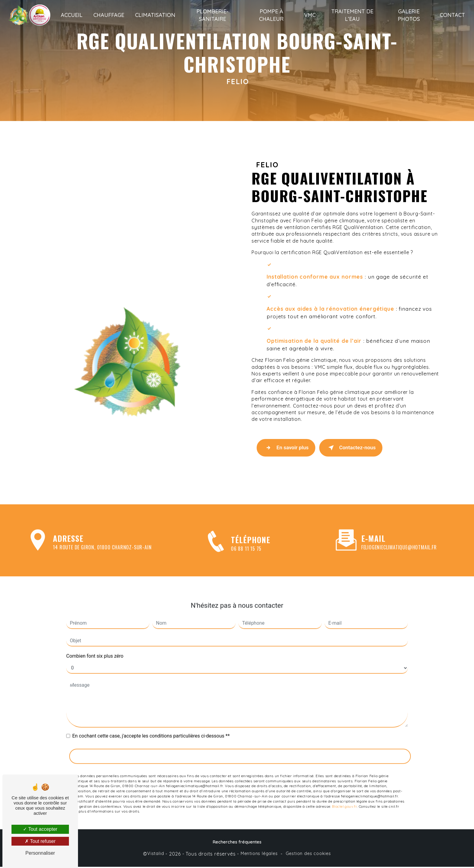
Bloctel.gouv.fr (344, 792)
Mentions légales (259, 854)
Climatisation (156, 15)
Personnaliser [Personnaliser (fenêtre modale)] (40, 853)
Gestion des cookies (308, 854)
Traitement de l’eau (352, 15)
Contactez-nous (354, 448)
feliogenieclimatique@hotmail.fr (399, 533)
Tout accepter (40, 829)
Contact (451, 15)
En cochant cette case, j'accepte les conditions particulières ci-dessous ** (151, 722)
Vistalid (156, 854)
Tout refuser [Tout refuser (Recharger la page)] (40, 841)
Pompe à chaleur (272, 15)
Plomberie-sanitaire (213, 15)
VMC (310, 15)
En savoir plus (287, 448)
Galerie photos (408, 15)
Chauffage (110, 15)
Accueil (73, 15)
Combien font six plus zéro (95, 642)
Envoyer (240, 742)
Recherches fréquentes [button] (237, 843)
